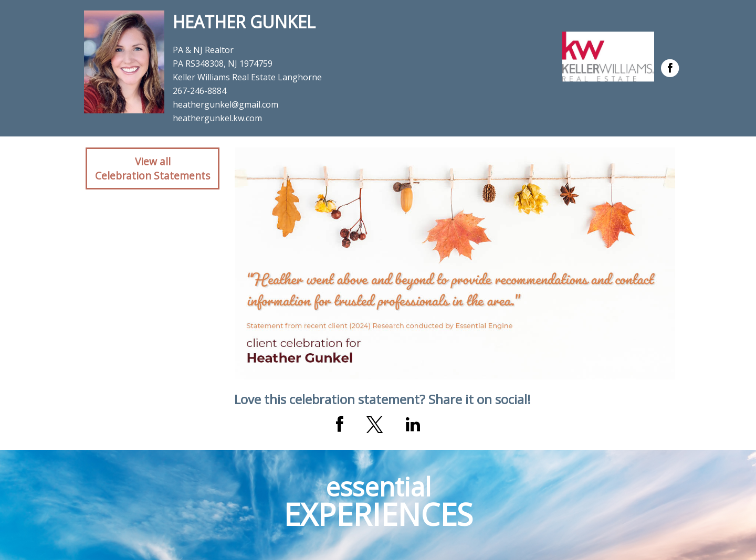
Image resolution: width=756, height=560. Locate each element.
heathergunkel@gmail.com (225, 104)
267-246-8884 (199, 91)
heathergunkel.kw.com (217, 118)
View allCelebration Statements (153, 168)
